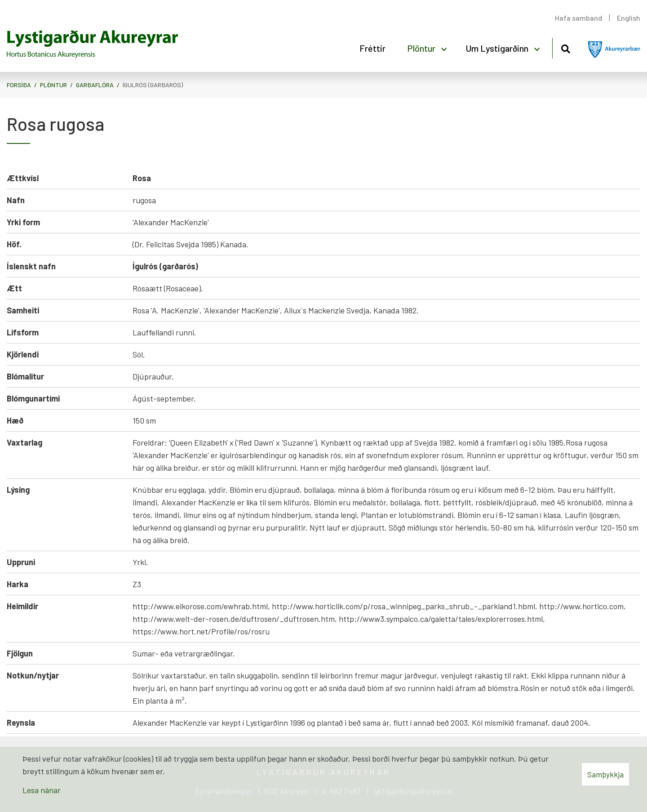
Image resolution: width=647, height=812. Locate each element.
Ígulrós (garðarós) (153, 85)
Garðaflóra (95, 85)
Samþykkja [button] (605, 774)
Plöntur (53, 85)
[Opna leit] (565, 47)
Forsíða (19, 85)
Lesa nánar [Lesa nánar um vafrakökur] (42, 790)
